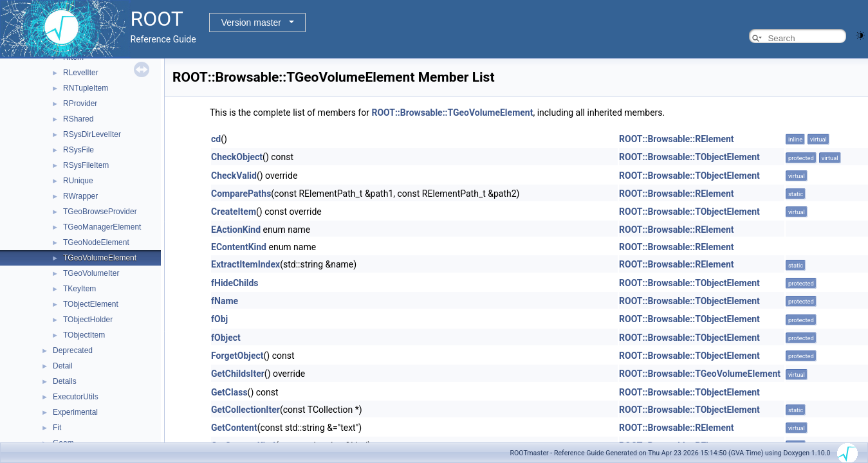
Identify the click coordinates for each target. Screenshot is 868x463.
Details (65, 381)
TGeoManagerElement (102, 227)
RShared (78, 119)
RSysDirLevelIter (92, 134)
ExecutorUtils (76, 397)
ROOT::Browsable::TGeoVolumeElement (452, 113)
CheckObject (237, 157)
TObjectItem (84, 335)
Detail (63, 366)
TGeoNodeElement (96, 242)
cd (216, 139)
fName (225, 301)
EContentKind (239, 247)
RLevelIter (81, 73)
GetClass (229, 392)
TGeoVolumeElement (100, 258)
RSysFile (78, 150)
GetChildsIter (238, 374)
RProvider (80, 104)
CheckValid (234, 176)
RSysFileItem (86, 165)
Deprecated (73, 350)
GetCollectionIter (245, 410)
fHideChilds (235, 283)
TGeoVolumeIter (91, 273)
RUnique (78, 181)
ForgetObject (237, 356)
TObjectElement (91, 304)
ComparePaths (241, 194)
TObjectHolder (88, 320)
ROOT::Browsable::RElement (677, 139)
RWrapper (80, 196)
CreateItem (234, 212)
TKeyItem (79, 289)
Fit (57, 428)
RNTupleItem (86, 88)
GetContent (234, 428)
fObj (219, 319)
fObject (226, 338)
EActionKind (236, 230)
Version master (251, 23)
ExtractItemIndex (245, 264)
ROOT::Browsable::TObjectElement (689, 157)
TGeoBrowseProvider (100, 212)
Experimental (75, 412)
